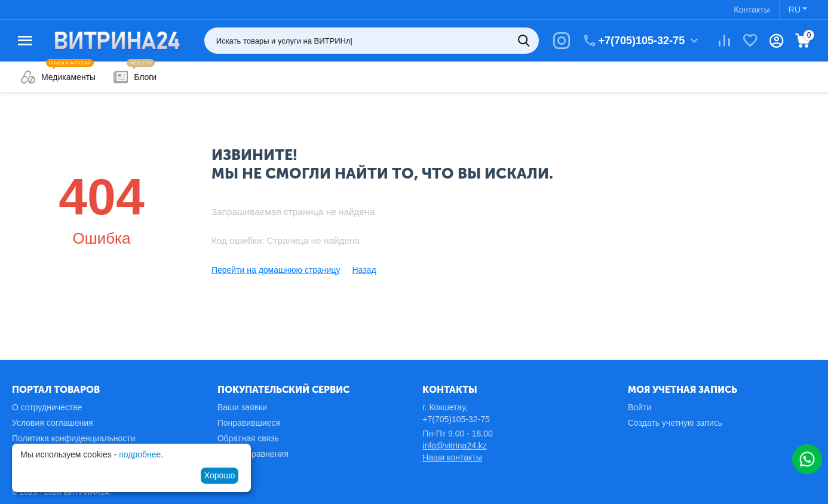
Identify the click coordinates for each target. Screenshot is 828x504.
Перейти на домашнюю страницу (276, 270)
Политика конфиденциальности (74, 438)
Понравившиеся (249, 423)
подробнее (140, 454)
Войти (640, 407)
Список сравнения (253, 454)
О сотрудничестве (47, 407)
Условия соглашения (53, 423)
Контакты (752, 10)
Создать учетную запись (675, 423)
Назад (364, 270)
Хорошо (220, 475)
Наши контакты (452, 457)
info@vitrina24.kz (455, 445)
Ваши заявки (242, 407)
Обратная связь (248, 438)
